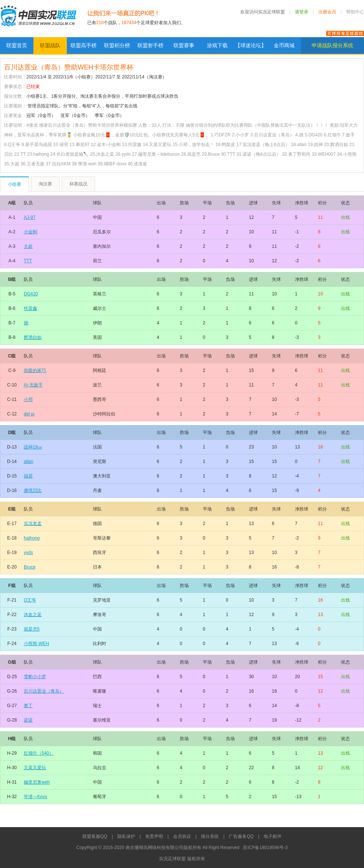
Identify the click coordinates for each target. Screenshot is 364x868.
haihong (32, 538)
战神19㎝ (33, 447)
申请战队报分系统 (332, 45)
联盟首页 (17, 45)
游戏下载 (217, 45)
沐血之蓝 (33, 615)
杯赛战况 (78, 184)
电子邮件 (273, 836)
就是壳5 (32, 629)
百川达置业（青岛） (44, 691)
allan (28, 461)
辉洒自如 (33, 337)
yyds (28, 553)
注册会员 (327, 12)
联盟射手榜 (150, 45)
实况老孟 (33, 524)
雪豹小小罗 (35, 677)
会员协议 (182, 836)
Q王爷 (30, 600)
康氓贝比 (33, 490)
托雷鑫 (30, 308)
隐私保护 (126, 836)
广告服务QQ (241, 836)
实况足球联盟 (38, 19)
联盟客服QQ (95, 836)
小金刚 (30, 232)
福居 (28, 476)
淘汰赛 (45, 184)
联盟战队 (50, 45)
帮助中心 (355, 12)
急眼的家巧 (35, 370)
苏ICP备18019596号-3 (265, 848)
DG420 (31, 294)
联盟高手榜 (84, 45)
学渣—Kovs (35, 797)
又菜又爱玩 (35, 768)
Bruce (30, 567)
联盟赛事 (184, 45)
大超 (28, 246)
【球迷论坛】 (251, 45)
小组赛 (14, 184)
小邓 (28, 399)
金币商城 (284, 45)
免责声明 (154, 836)
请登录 (302, 12)
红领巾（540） (39, 753)
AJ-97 (30, 217)
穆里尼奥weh (37, 782)
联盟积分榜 (117, 45)
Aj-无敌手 (33, 385)
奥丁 (28, 706)
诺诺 (28, 720)
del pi (29, 414)
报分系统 (210, 836)
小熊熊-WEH (36, 644)
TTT (28, 261)
